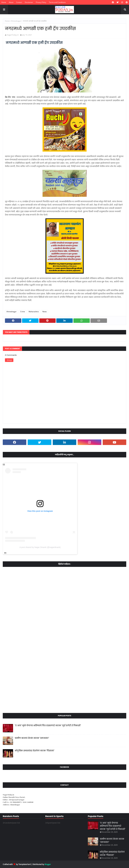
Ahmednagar (16, 21)
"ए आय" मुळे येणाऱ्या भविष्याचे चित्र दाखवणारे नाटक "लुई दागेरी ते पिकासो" (48, 725)
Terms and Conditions (57, 2)
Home (4, 2)
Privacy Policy (41, 2)
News (45, 312)
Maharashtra (34, 312)
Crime (23, 312)
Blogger (48, 864)
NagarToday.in (13, 35)
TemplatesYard (25, 864)
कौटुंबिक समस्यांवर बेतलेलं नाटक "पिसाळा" (35, 751)
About (11, 2)
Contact (19, 2)
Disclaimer (29, 2)
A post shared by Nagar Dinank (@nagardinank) (40, 547)
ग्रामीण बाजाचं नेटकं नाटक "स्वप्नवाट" (32, 738)
